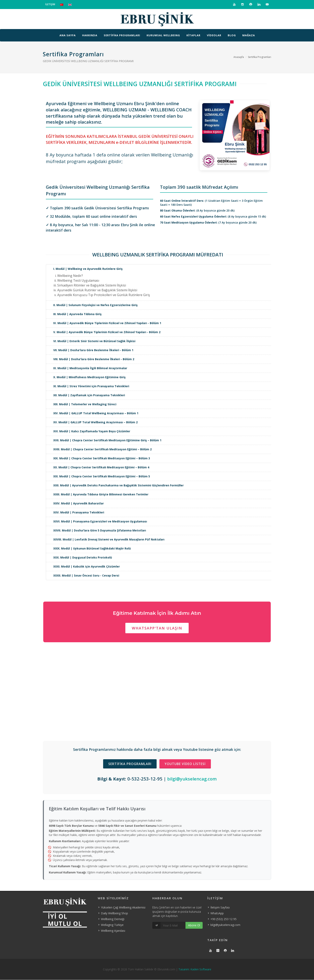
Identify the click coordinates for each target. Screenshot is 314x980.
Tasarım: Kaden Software (195, 969)
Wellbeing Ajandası (113, 931)
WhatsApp (217, 913)
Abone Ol (194, 925)
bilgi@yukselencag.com (192, 779)
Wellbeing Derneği (113, 919)
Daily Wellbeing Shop (114, 913)
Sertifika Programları (260, 57)
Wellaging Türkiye (112, 925)
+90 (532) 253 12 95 (223, 919)
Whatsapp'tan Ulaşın (157, 628)
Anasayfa (239, 57)
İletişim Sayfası (220, 907)
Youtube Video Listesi (185, 764)
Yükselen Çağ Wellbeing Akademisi (123, 907)
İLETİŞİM (50, 4)
